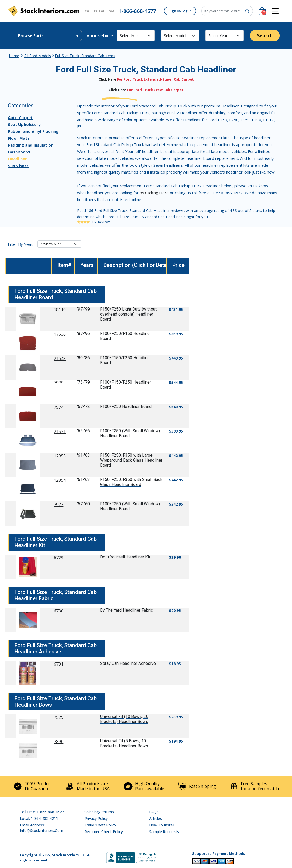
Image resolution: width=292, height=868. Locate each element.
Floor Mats (19, 138)
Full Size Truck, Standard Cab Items (85, 56)
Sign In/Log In (180, 11)
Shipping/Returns (99, 812)
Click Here (107, 79)
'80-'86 (83, 358)
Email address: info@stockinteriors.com (41, 828)
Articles (156, 818)
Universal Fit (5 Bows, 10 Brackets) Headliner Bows (124, 743)
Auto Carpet (20, 117)
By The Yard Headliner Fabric (126, 610)
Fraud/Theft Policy (100, 825)
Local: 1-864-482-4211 (39, 818)
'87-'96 (83, 333)
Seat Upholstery (24, 124)
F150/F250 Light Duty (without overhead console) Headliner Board (128, 314)
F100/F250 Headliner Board (126, 406)
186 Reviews (101, 222)
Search (265, 35)
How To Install (162, 825)
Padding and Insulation (31, 145)
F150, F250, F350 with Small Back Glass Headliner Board (131, 482)
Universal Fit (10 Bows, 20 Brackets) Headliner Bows (124, 719)
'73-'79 (83, 382)
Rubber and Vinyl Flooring (33, 131)
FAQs (154, 812)
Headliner (17, 159)
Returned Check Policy (104, 832)
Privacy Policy (96, 818)
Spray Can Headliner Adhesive (128, 663)
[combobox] (49, 36)
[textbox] (49, 36)
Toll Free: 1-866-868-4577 (42, 812)
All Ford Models (38, 56)
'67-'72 (83, 406)
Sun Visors (18, 166)
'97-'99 (83, 309)
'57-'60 (83, 504)
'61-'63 (83, 455)
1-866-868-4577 (137, 11)
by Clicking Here (154, 193)
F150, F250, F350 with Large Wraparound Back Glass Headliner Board (131, 460)
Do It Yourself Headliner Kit (125, 557)
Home (14, 56)
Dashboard (19, 152)
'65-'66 (83, 431)
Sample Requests (164, 832)
